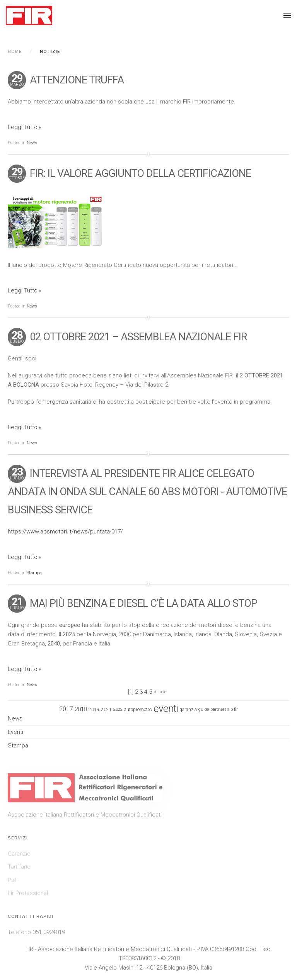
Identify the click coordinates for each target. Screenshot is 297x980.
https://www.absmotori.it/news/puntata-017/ (65, 532)
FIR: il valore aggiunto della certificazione (140, 173)
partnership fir (224, 709)
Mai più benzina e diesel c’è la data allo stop (143, 603)
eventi (166, 708)
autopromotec (138, 710)
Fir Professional (28, 893)
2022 (118, 709)
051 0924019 (49, 932)
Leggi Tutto (23, 127)
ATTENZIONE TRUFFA (77, 80)
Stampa (34, 573)
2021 (106, 710)
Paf (12, 880)
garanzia (188, 710)
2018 (81, 709)
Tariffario (19, 867)
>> (164, 692)
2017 (66, 709)
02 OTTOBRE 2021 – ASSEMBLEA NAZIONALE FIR (138, 337)
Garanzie (19, 854)
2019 (94, 710)
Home (15, 52)
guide (204, 709)
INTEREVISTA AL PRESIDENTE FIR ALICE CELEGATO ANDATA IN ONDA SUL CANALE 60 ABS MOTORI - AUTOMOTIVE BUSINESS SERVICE (147, 492)
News (32, 143)
